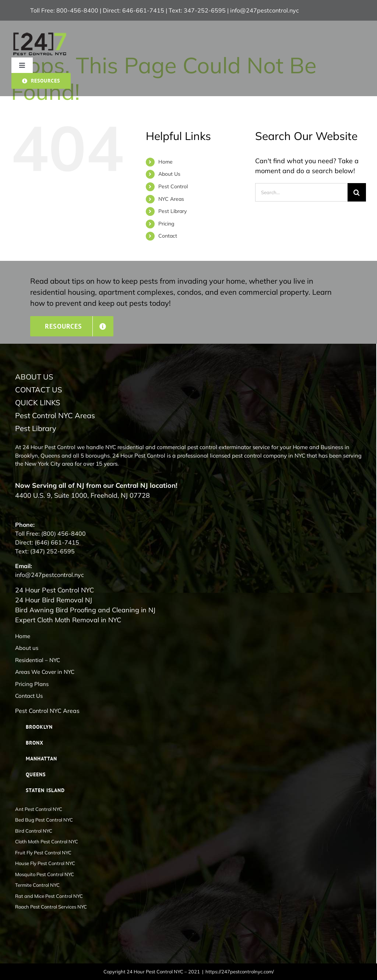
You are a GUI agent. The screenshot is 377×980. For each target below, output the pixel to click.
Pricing (166, 224)
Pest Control (173, 186)
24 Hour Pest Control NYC (54, 590)
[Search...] (301, 192)
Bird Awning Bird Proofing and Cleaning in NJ (85, 610)
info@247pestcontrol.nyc (265, 10)
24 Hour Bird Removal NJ (54, 600)
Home (165, 162)
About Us (169, 174)
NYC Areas (171, 199)
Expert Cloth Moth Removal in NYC (68, 620)
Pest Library (172, 211)
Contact (168, 236)
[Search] (357, 192)
